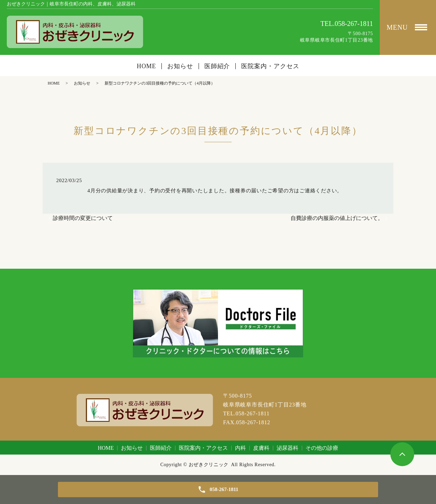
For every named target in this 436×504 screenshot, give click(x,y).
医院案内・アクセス (270, 66)
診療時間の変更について (83, 218)
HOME (147, 66)
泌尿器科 (287, 448)
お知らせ (180, 66)
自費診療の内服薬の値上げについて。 (337, 218)
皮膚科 (261, 448)
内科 (240, 448)
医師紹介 (217, 66)
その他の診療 (322, 448)
